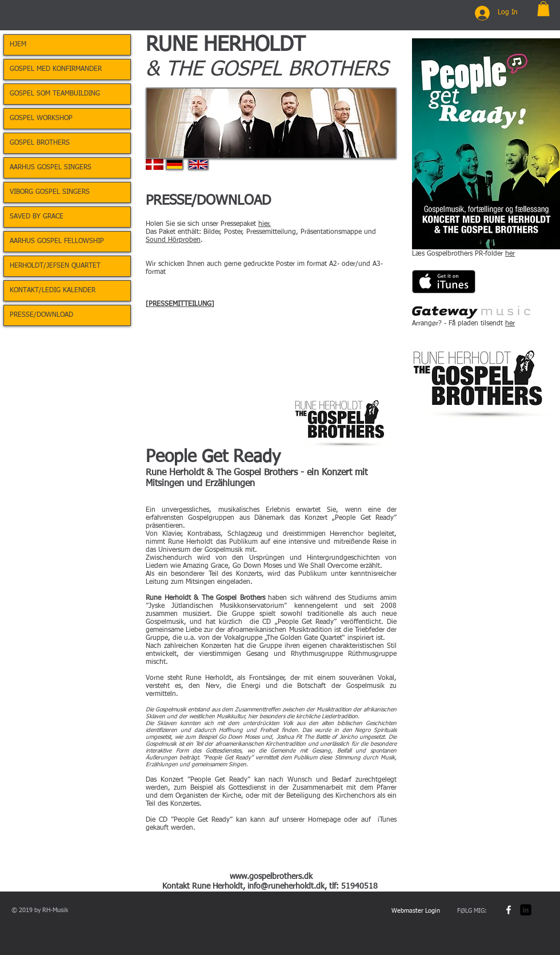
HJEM (18, 45)
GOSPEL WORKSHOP (41, 118)
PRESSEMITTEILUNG (180, 304)
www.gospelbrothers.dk (271, 877)
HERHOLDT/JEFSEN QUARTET (55, 266)
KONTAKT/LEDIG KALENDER (53, 291)
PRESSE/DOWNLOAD (41, 315)
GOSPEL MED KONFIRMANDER (56, 69)
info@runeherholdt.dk (286, 886)
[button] (543, 9)
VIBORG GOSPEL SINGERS (50, 192)
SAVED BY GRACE (37, 217)
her (510, 254)
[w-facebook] (509, 910)
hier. (265, 224)
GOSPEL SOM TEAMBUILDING (55, 94)
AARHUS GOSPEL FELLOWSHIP (57, 241)
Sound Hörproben (173, 240)
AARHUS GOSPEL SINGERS (51, 168)
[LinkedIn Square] (526, 910)
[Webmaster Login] (416, 912)
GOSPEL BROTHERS (40, 143)
